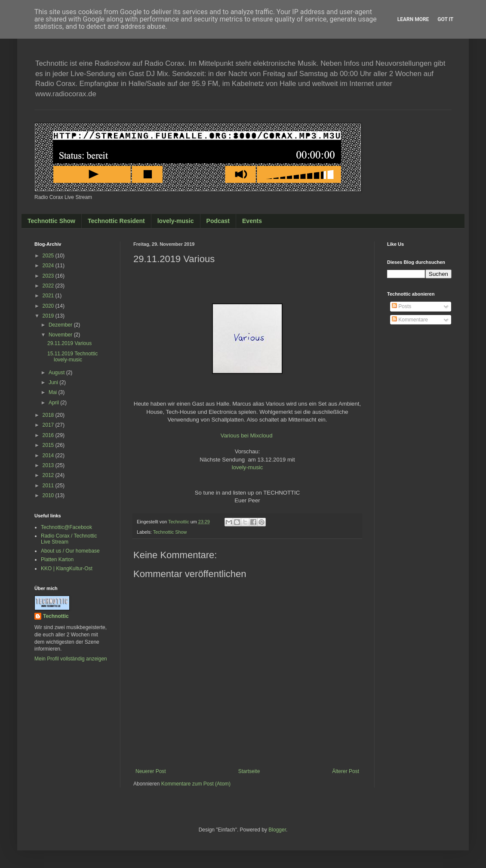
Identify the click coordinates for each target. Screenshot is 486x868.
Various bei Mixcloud (247, 436)
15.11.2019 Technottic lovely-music (72, 357)
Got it (445, 19)
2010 (49, 495)
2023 (49, 276)
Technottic (56, 616)
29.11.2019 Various (69, 343)
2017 (49, 425)
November (61, 335)
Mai (54, 392)
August (57, 373)
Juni (54, 382)
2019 (49, 316)
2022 (49, 286)
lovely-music (176, 221)
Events (252, 221)
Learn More (413, 19)
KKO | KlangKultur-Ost (67, 568)
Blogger (277, 830)
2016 (49, 435)
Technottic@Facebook (66, 527)
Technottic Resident (116, 221)
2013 (49, 465)
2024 (49, 266)
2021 (49, 296)
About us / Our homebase (70, 551)
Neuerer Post (151, 771)
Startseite (249, 771)
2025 (49, 256)
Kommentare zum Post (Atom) (196, 784)
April (54, 403)
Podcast (218, 221)
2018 (49, 415)
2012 (49, 475)
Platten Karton (57, 559)
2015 (49, 445)
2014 (49, 455)
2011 (49, 486)
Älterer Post (346, 771)
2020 (49, 306)
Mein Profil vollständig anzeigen (71, 659)
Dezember (61, 325)
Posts (401, 306)
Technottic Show (51, 221)
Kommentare (410, 320)
